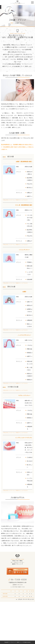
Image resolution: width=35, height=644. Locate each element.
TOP (12, 23)
